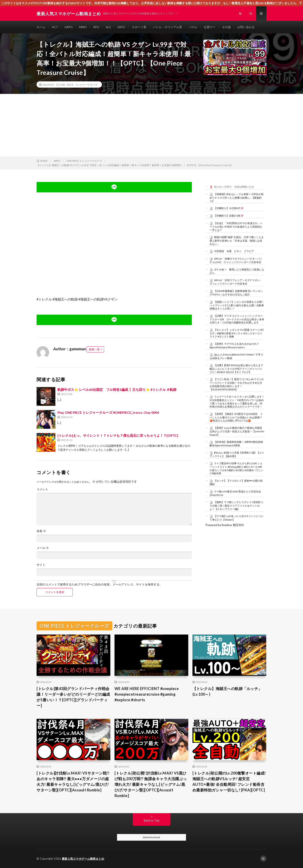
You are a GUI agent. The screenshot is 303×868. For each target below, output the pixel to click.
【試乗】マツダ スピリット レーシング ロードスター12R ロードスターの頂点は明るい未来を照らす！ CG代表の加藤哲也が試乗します (237, 319)
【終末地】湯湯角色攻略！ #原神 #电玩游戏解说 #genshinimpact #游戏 (236, 444)
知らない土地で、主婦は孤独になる (234, 187)
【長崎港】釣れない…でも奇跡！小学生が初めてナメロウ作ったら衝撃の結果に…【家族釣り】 (237, 198)
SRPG (121, 27)
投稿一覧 (94, 349)
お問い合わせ (246, 27)
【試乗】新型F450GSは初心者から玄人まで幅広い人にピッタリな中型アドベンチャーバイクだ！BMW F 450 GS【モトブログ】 (236, 369)
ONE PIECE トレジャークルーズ (79, 85)
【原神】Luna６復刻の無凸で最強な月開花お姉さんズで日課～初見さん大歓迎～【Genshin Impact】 (237, 431)
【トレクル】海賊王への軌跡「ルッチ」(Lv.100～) (227, 691)
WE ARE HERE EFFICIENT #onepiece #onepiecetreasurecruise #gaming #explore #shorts (147, 694)
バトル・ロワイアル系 (167, 27)
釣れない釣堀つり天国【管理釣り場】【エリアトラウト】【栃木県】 (237, 454)
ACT (55, 27)
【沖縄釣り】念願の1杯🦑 (229, 216)
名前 (41, 531)
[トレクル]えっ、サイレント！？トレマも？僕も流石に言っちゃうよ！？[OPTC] (118, 435)
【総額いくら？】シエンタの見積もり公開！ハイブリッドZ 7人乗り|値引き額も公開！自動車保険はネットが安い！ (237, 305)
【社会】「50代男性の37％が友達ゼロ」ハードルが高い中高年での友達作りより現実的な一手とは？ (236, 227)
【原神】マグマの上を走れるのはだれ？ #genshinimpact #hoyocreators (234, 346)
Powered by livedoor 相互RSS (225, 525)
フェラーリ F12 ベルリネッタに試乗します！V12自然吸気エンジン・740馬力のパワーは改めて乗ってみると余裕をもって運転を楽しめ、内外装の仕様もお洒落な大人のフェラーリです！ (237, 402)
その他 (226, 27)
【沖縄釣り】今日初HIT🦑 (229, 208)
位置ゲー (210, 27)
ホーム (41, 27)
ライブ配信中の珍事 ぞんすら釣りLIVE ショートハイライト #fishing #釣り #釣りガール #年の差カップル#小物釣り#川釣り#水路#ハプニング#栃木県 (236, 468)
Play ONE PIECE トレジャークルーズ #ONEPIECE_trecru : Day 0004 (108, 412)
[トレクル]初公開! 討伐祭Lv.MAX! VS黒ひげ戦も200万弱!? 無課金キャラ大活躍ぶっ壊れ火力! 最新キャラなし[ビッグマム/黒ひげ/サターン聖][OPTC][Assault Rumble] (151, 784)
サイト (41, 565)
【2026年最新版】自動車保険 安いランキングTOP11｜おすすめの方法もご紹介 (236, 293)
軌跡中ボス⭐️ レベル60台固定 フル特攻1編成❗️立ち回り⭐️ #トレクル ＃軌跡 (117, 389)
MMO (83, 27)
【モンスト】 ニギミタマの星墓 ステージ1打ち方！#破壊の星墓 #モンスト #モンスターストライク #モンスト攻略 (237, 333)
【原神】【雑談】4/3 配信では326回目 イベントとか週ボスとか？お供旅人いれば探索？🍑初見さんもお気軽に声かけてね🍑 (236, 417)
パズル (193, 27)
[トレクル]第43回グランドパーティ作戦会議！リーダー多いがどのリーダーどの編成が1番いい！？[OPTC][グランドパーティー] (73, 697)
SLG (108, 27)
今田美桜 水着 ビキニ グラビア (234, 251)
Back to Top (152, 820)
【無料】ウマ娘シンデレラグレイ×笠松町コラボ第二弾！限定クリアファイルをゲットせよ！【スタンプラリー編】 (236, 506)
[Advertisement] (151, 125)
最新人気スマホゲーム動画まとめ (83, 859)
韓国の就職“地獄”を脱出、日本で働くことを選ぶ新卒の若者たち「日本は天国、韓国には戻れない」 (237, 241)
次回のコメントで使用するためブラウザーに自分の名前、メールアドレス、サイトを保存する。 (99, 584)
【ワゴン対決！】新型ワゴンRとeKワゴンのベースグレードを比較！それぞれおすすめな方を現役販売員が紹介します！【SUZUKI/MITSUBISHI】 (237, 384)
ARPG (69, 27)
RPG (96, 27)
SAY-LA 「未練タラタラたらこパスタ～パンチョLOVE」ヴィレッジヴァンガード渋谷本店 (236, 260)
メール (43, 548)
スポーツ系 (139, 27)
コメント (42, 489)
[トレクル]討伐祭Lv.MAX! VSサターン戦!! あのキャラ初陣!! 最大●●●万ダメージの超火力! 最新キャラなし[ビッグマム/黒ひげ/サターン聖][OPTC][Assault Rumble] (73, 782)
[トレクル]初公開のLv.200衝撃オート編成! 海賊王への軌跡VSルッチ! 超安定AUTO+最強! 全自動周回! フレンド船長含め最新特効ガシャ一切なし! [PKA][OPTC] (229, 782)
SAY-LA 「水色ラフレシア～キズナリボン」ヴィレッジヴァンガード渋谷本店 (236, 282)
